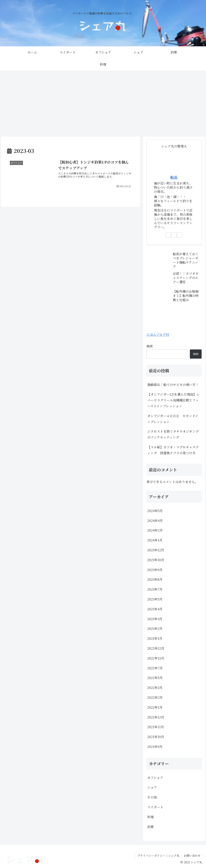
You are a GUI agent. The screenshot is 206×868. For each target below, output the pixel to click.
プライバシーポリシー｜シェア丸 (158, 856)
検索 (150, 346)
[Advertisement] (103, 104)
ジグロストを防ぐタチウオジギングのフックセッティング (173, 434)
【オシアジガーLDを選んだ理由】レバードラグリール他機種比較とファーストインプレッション (174, 400)
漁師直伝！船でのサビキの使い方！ (173, 385)
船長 (174, 177)
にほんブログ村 (158, 334)
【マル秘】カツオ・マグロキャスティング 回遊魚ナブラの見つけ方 (173, 450)
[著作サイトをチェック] (168, 235)
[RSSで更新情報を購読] (180, 235)
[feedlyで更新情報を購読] (174, 235)
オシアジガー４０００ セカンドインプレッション (173, 419)
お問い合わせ (192, 856)
